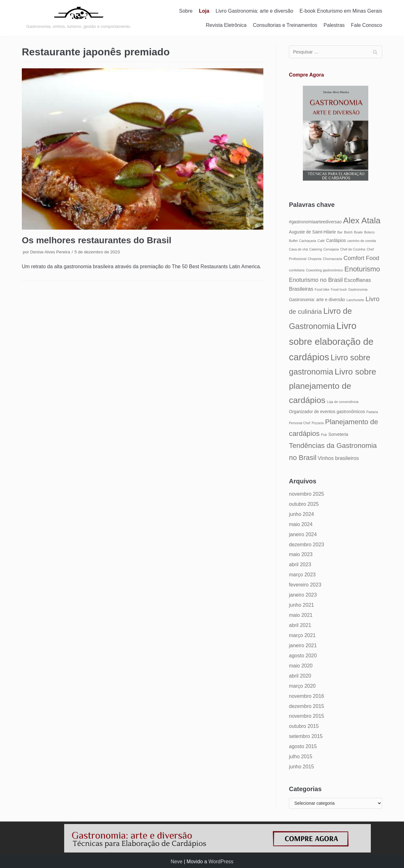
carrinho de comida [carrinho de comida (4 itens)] (362, 241)
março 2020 (302, 686)
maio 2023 (301, 554)
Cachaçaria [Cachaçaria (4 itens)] (308, 241)
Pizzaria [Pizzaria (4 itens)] (318, 423)
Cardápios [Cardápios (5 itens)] (336, 241)
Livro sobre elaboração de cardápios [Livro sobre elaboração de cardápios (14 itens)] (331, 341)
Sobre (186, 11)
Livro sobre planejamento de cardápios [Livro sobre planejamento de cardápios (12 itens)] (333, 386)
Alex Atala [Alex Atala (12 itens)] (362, 220)
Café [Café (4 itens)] (321, 241)
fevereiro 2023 (305, 585)
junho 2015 (301, 767)
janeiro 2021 (303, 645)
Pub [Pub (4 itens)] (324, 435)
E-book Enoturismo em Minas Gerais (341, 11)
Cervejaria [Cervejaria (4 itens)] (331, 249)
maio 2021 (301, 615)
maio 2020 (301, 666)
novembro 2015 (306, 716)
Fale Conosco (367, 25)
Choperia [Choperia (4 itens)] (315, 259)
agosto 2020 (303, 656)
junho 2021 (301, 605)
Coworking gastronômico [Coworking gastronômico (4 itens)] (324, 270)
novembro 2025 (306, 494)
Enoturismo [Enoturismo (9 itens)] (362, 269)
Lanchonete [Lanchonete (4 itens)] (355, 300)
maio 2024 (301, 524)
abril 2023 (300, 564)
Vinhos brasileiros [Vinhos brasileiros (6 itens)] (338, 458)
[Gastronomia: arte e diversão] (79, 18)
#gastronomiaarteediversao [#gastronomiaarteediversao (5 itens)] (315, 222)
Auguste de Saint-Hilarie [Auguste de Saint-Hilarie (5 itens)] (312, 232)
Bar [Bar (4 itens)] (340, 232)
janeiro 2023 (303, 595)
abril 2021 (300, 625)
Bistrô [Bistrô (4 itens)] (348, 232)
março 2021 (302, 635)
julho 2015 (301, 756)
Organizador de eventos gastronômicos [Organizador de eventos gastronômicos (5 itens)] (327, 412)
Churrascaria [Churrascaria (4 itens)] (332, 259)
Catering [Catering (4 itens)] (315, 249)
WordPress (221, 862)
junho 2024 (301, 514)
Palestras (334, 25)
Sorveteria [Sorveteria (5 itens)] (338, 434)
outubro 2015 (304, 726)
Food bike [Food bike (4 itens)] (322, 289)
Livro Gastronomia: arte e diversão (254, 11)
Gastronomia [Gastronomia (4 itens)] (358, 289)
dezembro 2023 (306, 545)
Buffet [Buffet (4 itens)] (293, 241)
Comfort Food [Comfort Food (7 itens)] (361, 258)
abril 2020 (300, 676)
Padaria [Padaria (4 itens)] (372, 412)
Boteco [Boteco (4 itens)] (369, 232)
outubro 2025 (304, 504)
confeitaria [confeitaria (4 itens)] (297, 270)
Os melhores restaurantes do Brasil (97, 240)
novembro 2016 (306, 696)
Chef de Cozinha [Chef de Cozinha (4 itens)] (353, 249)
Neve (177, 862)
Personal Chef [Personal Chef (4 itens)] (300, 423)
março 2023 (302, 575)
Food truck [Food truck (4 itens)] (339, 289)
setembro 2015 (306, 736)
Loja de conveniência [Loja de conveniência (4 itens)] (343, 402)
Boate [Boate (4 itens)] (358, 232)
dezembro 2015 (306, 706)
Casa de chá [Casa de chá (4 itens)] (298, 249)
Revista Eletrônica (226, 25)
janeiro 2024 (303, 534)
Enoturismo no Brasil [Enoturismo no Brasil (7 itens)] (316, 280)
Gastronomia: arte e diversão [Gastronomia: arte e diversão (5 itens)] (317, 300)
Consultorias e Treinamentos (285, 25)
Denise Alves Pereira (50, 252)
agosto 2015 (303, 746)
